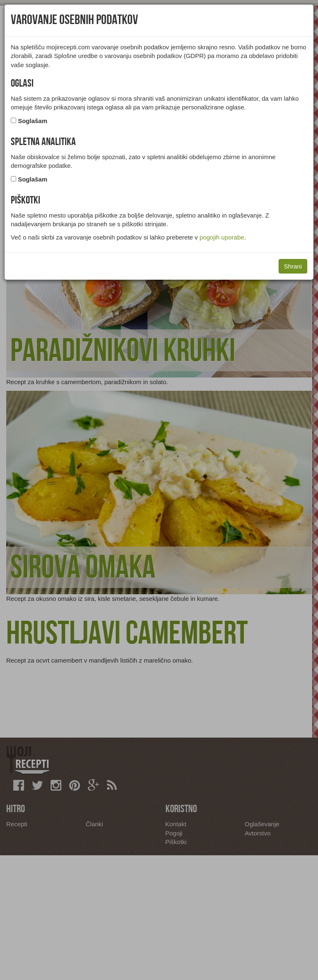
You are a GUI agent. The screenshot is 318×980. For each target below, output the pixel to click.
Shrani (293, 266)
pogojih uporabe (222, 237)
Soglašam (33, 121)
